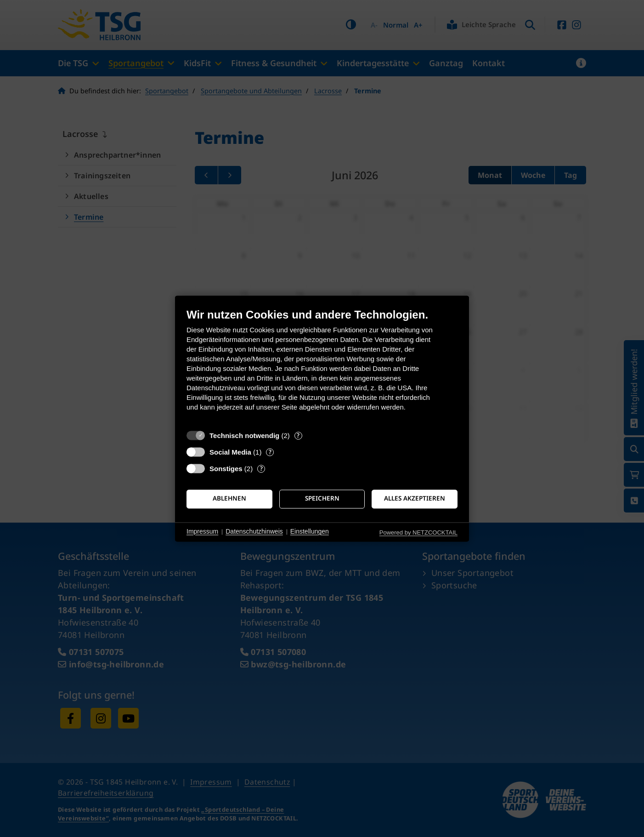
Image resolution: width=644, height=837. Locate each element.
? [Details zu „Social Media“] (270, 452)
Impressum (202, 532)
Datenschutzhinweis (254, 532)
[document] (322, 367)
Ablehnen (229, 499)
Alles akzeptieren (415, 499)
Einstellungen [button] (310, 532)
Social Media (230, 452)
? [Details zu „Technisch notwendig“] (298, 436)
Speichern (322, 499)
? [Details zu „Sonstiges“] (261, 469)
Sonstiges (226, 469)
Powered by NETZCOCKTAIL (418, 532)
